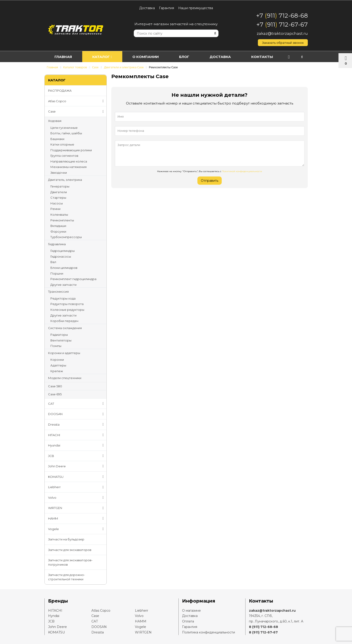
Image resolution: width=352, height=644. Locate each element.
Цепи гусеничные (64, 128)
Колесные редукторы (67, 310)
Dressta (77, 424)
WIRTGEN (77, 508)
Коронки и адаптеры (64, 353)
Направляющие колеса (69, 161)
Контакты (274, 57)
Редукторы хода (63, 298)
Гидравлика (57, 244)
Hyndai (54, 616)
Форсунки (58, 231)
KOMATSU (77, 477)
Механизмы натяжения (68, 167)
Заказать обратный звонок (283, 43)
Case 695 (55, 394)
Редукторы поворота (67, 304)
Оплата (188, 621)
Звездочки (59, 173)
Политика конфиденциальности (209, 632)
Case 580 (55, 386)
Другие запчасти (63, 285)
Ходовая (55, 121)
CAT (77, 404)
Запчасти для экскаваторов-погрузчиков (70, 562)
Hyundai (77, 445)
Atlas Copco (77, 101)
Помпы (56, 346)
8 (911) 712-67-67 (263, 632)
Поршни (57, 273)
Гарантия (166, 8)
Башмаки (57, 139)
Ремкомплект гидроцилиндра (73, 279)
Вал (53, 262)
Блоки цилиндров (64, 268)
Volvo (77, 498)
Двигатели (59, 192)
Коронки (57, 360)
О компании (151, 57)
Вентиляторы (61, 340)
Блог (191, 57)
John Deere (77, 466)
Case (77, 112)
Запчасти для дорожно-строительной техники (67, 577)
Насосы (57, 203)
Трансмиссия (58, 292)
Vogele (77, 529)
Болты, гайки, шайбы (66, 133)
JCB (77, 456)
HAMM (77, 518)
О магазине (191, 611)
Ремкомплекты (62, 220)
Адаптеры (58, 365)
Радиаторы (59, 335)
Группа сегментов (64, 156)
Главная (64, 57)
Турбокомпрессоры (66, 237)
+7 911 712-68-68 (282, 16)
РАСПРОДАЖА (60, 91)
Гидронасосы (61, 256)
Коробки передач (64, 321)
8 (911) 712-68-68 (263, 627)
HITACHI (77, 435)
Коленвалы (59, 215)
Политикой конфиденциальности (242, 171)
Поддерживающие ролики (71, 150)
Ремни (55, 209)
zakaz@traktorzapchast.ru (282, 33)
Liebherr (77, 487)
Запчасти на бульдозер (66, 539)
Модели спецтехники (65, 378)
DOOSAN (77, 414)
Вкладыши (58, 226)
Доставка (147, 8)
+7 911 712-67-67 (282, 25)
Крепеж (57, 371)
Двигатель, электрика (65, 180)
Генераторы (60, 186)
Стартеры (58, 198)
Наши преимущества (196, 8)
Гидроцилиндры (63, 251)
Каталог (105, 57)
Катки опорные (62, 144)
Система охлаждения (65, 328)
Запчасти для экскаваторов (70, 550)
